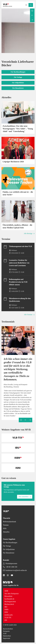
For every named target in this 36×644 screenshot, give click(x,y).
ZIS (6, 620)
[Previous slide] (32, 15)
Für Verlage (7, 546)
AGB (5, 633)
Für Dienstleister (9, 553)
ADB (6, 591)
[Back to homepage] (7, 5)
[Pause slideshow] (32, 11)
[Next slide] (32, 20)
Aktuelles (6, 532)
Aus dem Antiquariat (12, 594)
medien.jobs (9, 615)
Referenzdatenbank (10, 522)
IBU (6, 607)
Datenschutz (7, 636)
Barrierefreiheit (8, 629)
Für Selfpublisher (9, 549)
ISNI (6, 612)
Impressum (7, 638)
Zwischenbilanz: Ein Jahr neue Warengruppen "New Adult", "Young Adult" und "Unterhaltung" (18, 129)
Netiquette (6, 631)
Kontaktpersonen (11, 563)
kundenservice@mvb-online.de (16, 570)
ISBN (6, 610)
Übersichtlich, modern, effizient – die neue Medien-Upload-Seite (17, 226)
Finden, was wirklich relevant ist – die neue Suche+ (18, 193)
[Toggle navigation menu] (26, 5)
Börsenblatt (8, 596)
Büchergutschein (10, 602)
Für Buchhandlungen (10, 543)
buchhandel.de (9, 599)
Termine (6, 525)
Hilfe (5, 528)
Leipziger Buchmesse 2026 (13, 162)
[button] (31, 5)
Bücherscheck (9, 604)
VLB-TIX (8, 618)
